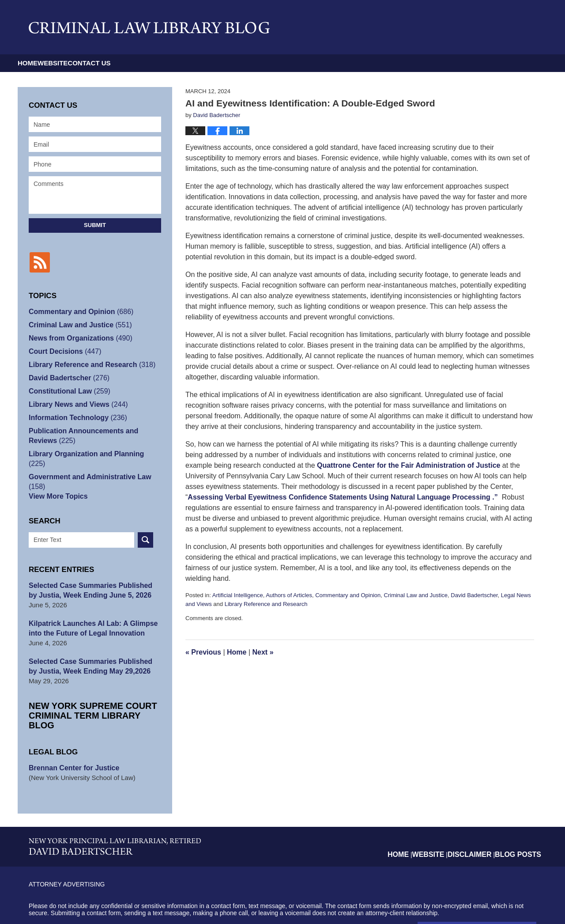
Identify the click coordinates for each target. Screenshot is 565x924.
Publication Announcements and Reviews (94, 435)
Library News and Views (75, 403)
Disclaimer (478, 817)
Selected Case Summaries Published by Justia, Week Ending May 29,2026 (91, 646)
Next (263, 652)
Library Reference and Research (266, 604)
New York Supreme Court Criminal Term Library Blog (88, 690)
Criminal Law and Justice (416, 595)
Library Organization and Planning (91, 453)
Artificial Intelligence (238, 595)
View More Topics (56, 476)
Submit (95, 225)
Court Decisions (63, 350)
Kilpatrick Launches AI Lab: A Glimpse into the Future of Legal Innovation (89, 608)
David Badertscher (474, 595)
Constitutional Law (67, 390)
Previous (203, 652)
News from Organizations (77, 337)
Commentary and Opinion (348, 595)
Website (105, 63)
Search (145, 520)
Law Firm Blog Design (494, 902)
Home (45, 63)
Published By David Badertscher (465, 27)
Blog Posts (521, 817)
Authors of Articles (289, 595)
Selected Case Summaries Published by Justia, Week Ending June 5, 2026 (91, 570)
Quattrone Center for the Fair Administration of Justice (409, 465)
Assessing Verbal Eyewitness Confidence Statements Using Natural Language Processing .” (343, 497)
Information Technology (75, 417)
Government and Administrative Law (95, 466)
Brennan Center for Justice (71, 738)
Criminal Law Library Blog (149, 28)
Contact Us (177, 63)
